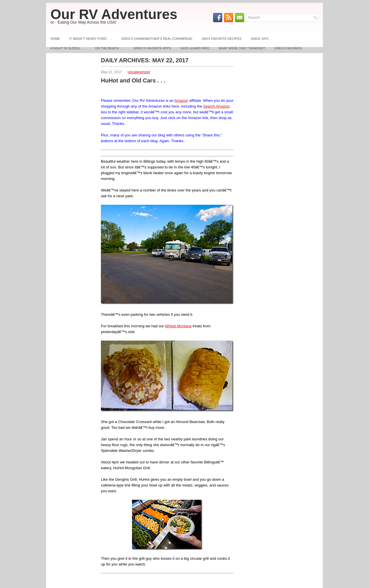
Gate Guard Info (195, 48)
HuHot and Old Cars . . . (133, 80)
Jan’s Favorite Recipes (222, 39)
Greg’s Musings (288, 48)
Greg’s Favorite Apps (152, 48)
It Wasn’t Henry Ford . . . (91, 39)
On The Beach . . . (110, 48)
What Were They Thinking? (242, 48)
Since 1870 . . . (262, 39)
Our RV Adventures (114, 14)
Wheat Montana (178, 326)
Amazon (181, 100)
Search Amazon (216, 106)
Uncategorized (139, 72)
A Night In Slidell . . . (68, 48)
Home (55, 39)
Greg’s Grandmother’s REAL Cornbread (157, 39)
